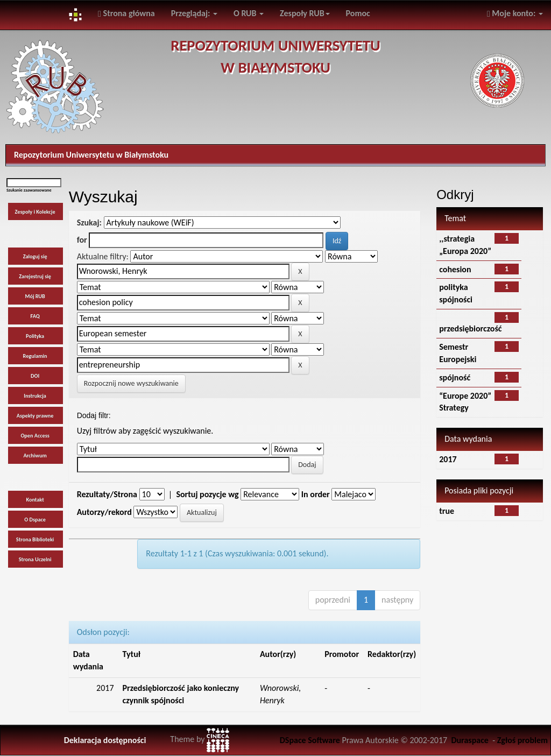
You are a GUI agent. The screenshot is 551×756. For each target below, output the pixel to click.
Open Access (35, 436)
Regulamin (35, 356)
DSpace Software (310, 740)
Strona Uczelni (35, 559)
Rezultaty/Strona (107, 494)
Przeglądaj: (194, 13)
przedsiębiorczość (470, 328)
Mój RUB (35, 296)
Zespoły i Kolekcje (35, 212)
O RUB (249, 13)
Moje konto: (515, 13)
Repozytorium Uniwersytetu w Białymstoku (91, 155)
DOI (35, 376)
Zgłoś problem (522, 740)
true (447, 511)
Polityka (35, 336)
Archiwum (35, 455)
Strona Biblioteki (35, 539)
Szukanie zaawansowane (29, 190)
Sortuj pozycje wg (207, 494)
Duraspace (470, 740)
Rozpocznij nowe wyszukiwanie (131, 383)
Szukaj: (89, 222)
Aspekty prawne (35, 416)
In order (316, 494)
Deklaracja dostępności (105, 740)
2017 (448, 459)
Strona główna (126, 13)
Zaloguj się (35, 256)
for (82, 240)
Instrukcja (35, 396)
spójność (455, 377)
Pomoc (358, 13)
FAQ (35, 316)
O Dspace (35, 520)
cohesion (455, 269)
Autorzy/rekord (104, 512)
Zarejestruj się (35, 276)
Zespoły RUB (305, 13)
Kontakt (35, 500)
